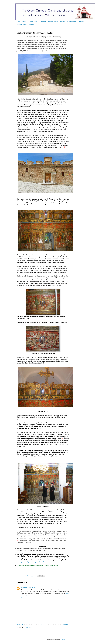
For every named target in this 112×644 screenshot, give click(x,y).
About (24, 22)
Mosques (31, 25)
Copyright (43, 22)
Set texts (62, 22)
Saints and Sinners (22, 25)
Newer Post (20, 625)
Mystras (81, 22)
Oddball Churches (53, 22)
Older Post (66, 625)
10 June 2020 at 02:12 (33, 588)
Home (18, 22)
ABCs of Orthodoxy (72, 22)
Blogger (63, 640)
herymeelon (24, 588)
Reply (22, 597)
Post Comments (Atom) (29, 627)
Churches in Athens (33, 22)
